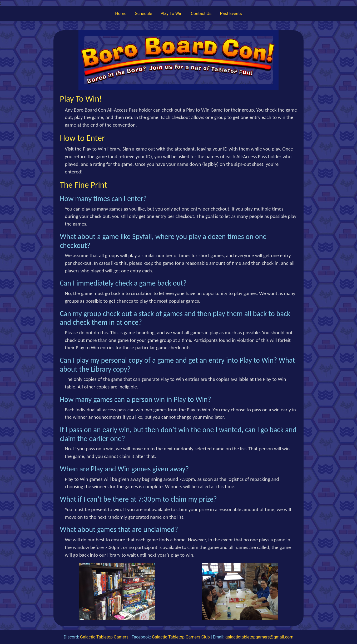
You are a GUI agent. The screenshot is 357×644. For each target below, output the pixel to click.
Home (121, 14)
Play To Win (172, 14)
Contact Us (201, 14)
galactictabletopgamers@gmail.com (259, 637)
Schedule (143, 14)
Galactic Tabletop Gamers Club (181, 637)
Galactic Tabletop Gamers (104, 637)
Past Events (231, 14)
